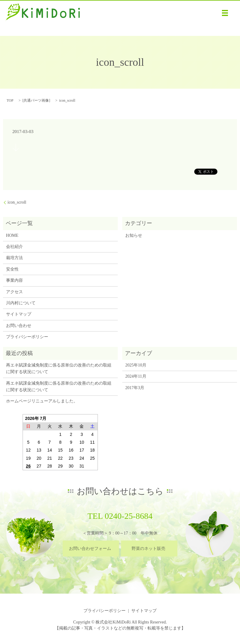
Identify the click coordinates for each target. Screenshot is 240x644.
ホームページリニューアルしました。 (42, 401)
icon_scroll (17, 202)
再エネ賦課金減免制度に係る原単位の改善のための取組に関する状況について (59, 368)
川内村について (21, 303)
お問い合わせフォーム (90, 549)
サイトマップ (19, 314)
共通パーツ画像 (36, 100)
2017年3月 (135, 388)
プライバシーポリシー (27, 337)
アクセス (14, 292)
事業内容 (14, 280)
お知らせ (134, 235)
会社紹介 (14, 247)
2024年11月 (136, 376)
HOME (12, 235)
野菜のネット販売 (148, 549)
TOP (10, 100)
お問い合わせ (19, 326)
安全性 (12, 269)
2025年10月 (136, 365)
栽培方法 (14, 258)
